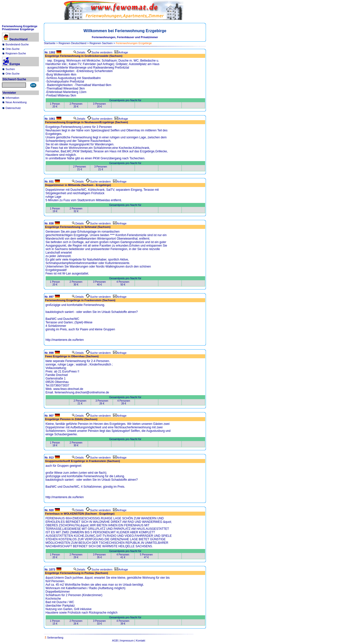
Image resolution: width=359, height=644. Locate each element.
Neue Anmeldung (16, 102)
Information (12, 98)
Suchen (10, 69)
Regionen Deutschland (72, 43)
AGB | (116, 641)
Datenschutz (13, 108)
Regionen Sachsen (101, 43)
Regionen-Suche (16, 53)
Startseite (50, 43)
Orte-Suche (12, 49)
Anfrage (121, 52)
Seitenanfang (54, 638)
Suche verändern (100, 52)
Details (79, 52)
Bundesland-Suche (17, 44)
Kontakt (140, 641)
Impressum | (128, 641)
